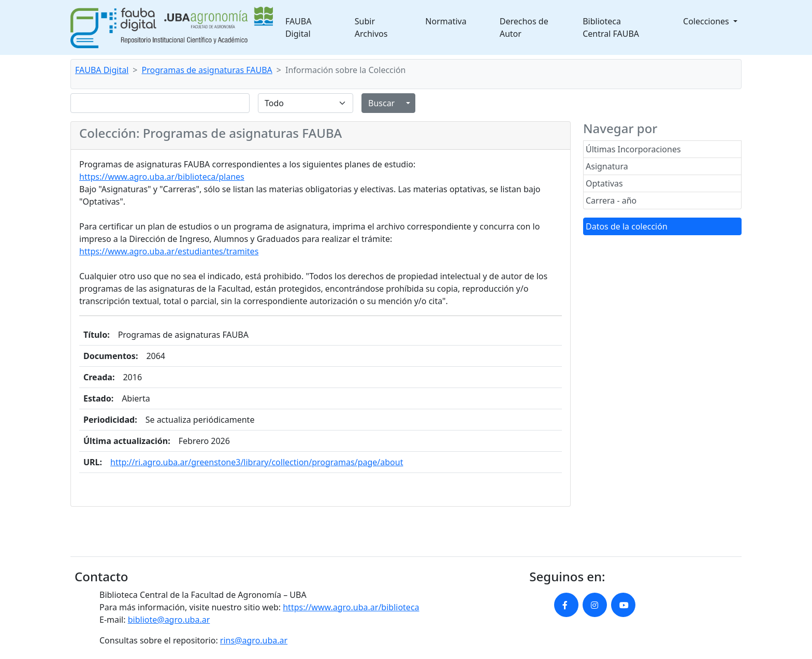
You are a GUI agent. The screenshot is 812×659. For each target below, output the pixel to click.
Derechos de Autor (524, 27)
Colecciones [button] (707, 21)
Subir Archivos (371, 27)
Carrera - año (611, 200)
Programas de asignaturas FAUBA (207, 70)
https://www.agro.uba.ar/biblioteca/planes (162, 177)
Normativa (446, 21)
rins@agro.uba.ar (254, 640)
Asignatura (607, 166)
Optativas (604, 183)
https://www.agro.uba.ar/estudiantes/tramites (169, 251)
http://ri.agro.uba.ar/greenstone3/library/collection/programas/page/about (257, 462)
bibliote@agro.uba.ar (169, 620)
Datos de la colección (627, 226)
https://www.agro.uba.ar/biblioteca (351, 607)
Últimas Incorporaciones (633, 149)
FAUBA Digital (299, 27)
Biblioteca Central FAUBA (611, 27)
